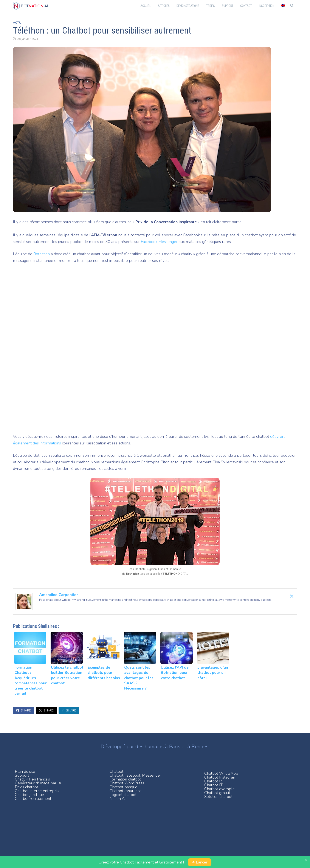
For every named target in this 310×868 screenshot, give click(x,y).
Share (23, 711)
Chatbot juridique (29, 795)
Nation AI (118, 799)
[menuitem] (283, 6)
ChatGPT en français (32, 779)
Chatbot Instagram (220, 777)
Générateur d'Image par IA (38, 783)
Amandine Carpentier (59, 595)
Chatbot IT (213, 785)
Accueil (146, 6)
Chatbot (116, 771)
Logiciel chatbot (123, 795)
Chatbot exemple (219, 789)
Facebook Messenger (159, 242)
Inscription (267, 6)
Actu (17, 23)
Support (228, 6)
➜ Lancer (200, 862)
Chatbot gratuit (217, 793)
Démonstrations (188, 6)
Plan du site (25, 771)
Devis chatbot (26, 787)
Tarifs (211, 6)
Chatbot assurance (126, 791)
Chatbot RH (215, 781)
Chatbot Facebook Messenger (135, 775)
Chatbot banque (123, 787)
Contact (246, 6)
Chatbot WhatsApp (221, 773)
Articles (164, 6)
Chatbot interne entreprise (38, 791)
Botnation (42, 254)
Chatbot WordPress (127, 783)
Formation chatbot (125, 779)
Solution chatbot (218, 797)
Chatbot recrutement (33, 799)
